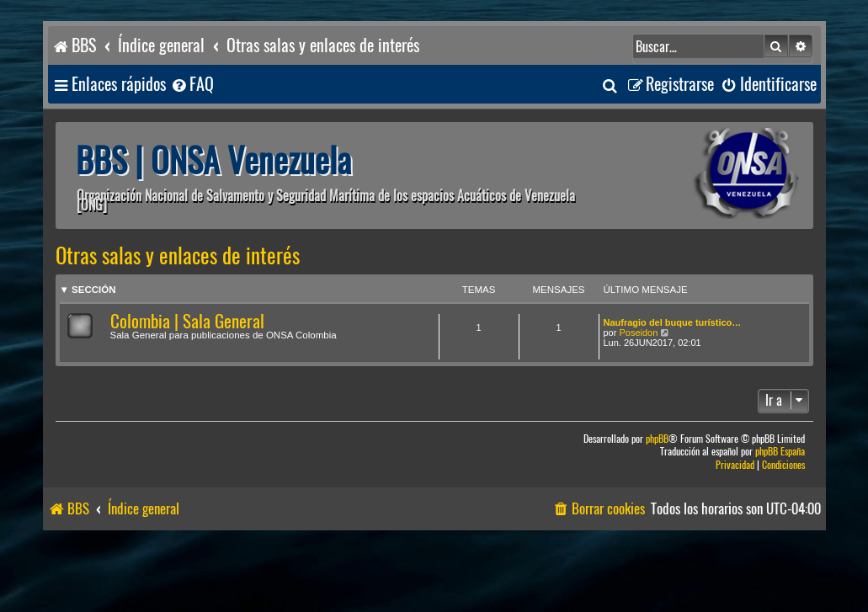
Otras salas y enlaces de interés (178, 256)
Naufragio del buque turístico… (673, 322)
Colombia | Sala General (187, 321)
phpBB (657, 439)
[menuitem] (192, 85)
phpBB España (780, 452)
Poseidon (638, 333)
